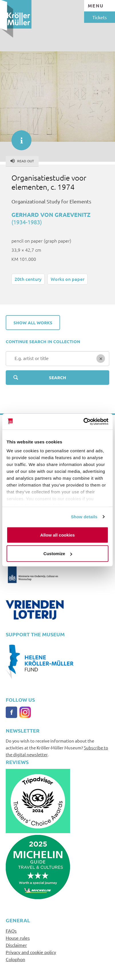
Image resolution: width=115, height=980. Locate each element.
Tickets (100, 17)
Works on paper (68, 279)
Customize (58, 554)
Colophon (15, 959)
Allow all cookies (58, 535)
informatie (19, 137)
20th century (28, 279)
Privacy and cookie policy (31, 952)
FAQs (11, 931)
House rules (18, 938)
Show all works (33, 323)
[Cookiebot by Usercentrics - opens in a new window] (83, 422)
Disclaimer (16, 945)
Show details (84, 517)
